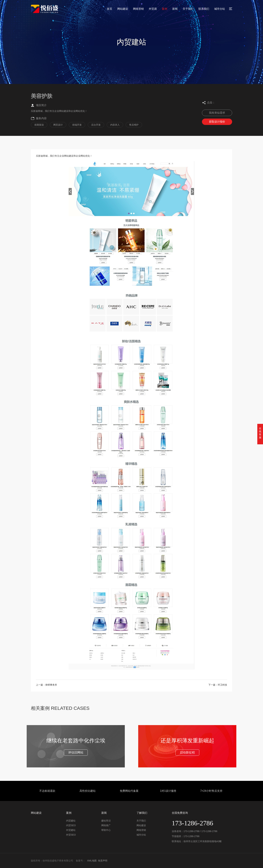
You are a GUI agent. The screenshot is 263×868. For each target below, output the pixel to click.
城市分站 (220, 9)
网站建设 (123, 9)
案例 (165, 9)
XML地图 (92, 861)
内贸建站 (71, 821)
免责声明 (103, 861)
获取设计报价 (217, 122)
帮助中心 (106, 830)
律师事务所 (51, 685)
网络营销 (138, 9)
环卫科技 (222, 685)
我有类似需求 (217, 113)
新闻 (175, 9)
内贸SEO (71, 825)
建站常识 (106, 821)
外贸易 (153, 9)
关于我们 (188, 9)
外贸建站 (71, 830)
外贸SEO (71, 835)
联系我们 (204, 9)
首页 (110, 9)
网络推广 (106, 825)
